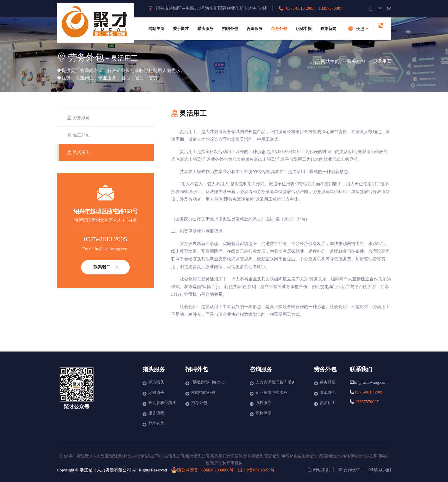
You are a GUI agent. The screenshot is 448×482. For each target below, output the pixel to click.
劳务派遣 (78, 118)
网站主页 (156, 29)
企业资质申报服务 (271, 392)
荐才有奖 (156, 423)
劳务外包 (279, 29)
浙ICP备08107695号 (256, 470)
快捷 (357, 29)
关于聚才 (181, 29)
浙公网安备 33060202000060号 (202, 470)
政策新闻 (328, 29)
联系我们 (105, 267)
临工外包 (78, 135)
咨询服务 (255, 29)
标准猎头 (156, 382)
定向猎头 (156, 392)
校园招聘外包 (203, 392)
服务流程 (156, 413)
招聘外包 (230, 29)
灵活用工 (78, 152)
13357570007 (330, 8)
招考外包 (199, 403)
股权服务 (263, 403)
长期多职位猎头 (162, 403)
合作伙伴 (349, 470)
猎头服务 (205, 29)
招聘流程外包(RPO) (208, 382)
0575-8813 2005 (300, 8)
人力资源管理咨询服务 (275, 382)
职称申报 (304, 29)
